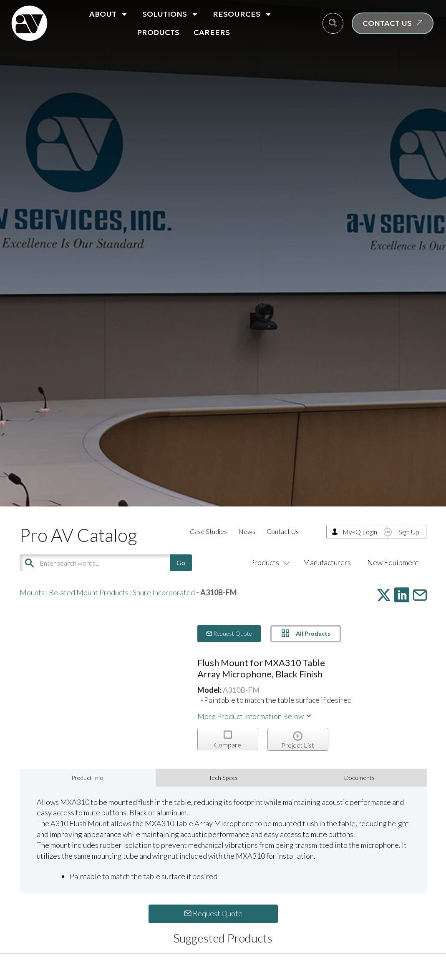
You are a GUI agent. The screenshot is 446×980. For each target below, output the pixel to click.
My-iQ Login (360, 532)
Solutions (170, 14)
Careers (212, 32)
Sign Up (409, 532)
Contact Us (283, 531)
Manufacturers (327, 562)
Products (158, 32)
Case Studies (208, 531)
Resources (242, 14)
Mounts (32, 592)
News (247, 531)
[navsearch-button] (333, 23)
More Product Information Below (255, 716)
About (109, 14)
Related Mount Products (89, 592)
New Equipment (393, 562)
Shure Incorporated (164, 592)
